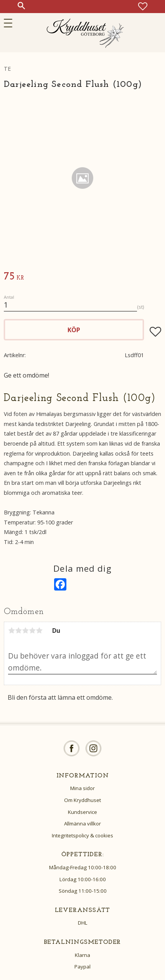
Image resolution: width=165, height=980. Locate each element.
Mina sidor (82, 788)
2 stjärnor (18, 631)
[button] (11, 23)
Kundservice (82, 812)
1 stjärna (12, 631)
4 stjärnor (32, 631)
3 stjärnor (25, 631)
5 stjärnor (39, 631)
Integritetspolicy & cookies (82, 835)
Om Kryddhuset (82, 800)
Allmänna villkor (82, 824)
